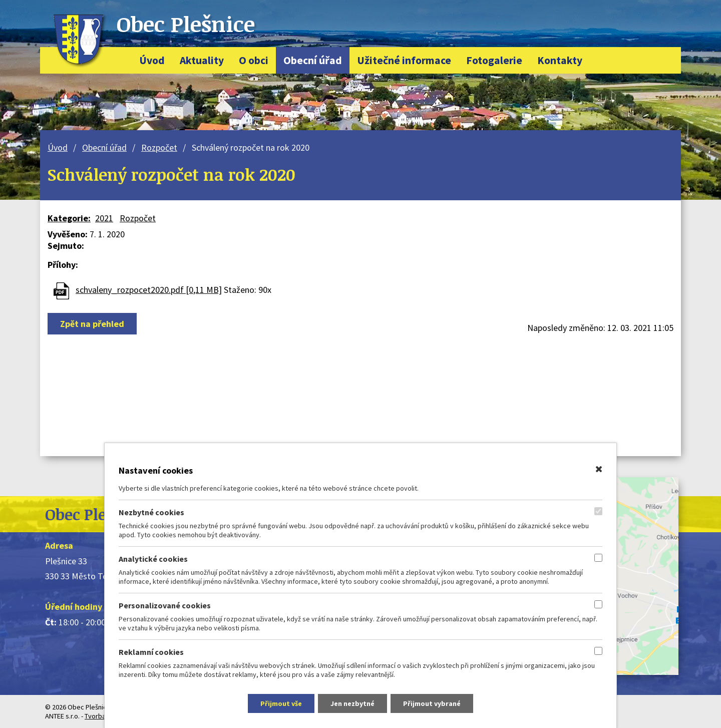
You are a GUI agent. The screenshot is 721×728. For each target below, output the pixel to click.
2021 (104, 218)
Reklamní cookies (151, 652)
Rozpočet (159, 147)
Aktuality (202, 60)
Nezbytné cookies (151, 512)
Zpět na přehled (92, 324)
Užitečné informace (404, 60)
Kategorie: (69, 218)
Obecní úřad (313, 60)
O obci (254, 60)
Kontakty (560, 60)
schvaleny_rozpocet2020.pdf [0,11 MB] (149, 290)
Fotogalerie (494, 60)
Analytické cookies (153, 559)
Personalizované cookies (165, 605)
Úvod (152, 60)
